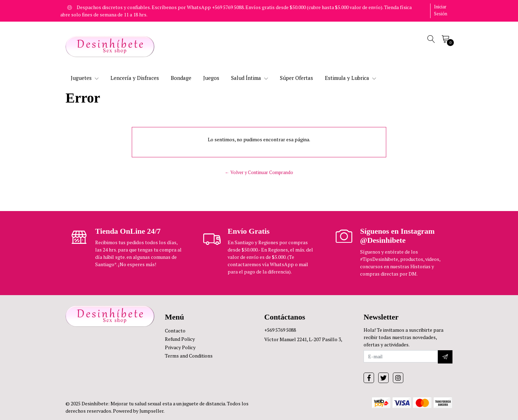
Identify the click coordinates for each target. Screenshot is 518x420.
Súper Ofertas (296, 78)
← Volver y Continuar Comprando (259, 172)
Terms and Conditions (189, 356)
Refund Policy (180, 339)
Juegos (211, 78)
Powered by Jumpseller (138, 411)
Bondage (181, 78)
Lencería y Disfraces (135, 78)
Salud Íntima (250, 78)
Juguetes (85, 78)
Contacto (175, 331)
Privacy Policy (180, 347)
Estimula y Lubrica (351, 78)
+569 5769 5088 (280, 330)
